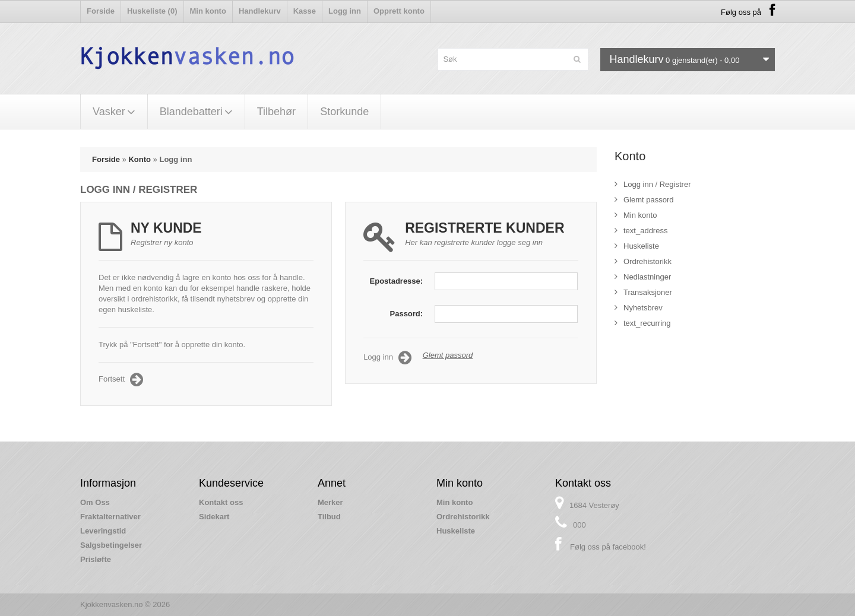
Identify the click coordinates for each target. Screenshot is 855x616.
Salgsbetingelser (111, 545)
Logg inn (345, 11)
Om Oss (95, 502)
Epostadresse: (397, 281)
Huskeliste (637, 246)
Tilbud (329, 517)
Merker (330, 502)
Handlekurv (260, 11)
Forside (101, 11)
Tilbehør (276, 112)
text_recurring (642, 323)
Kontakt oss (221, 502)
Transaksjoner (643, 292)
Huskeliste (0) (152, 11)
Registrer (675, 184)
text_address (641, 231)
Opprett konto (399, 11)
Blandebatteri (196, 112)
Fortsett (121, 380)
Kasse (305, 11)
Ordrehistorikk (643, 261)
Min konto (208, 11)
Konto (140, 159)
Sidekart (214, 517)
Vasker (114, 112)
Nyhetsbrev (639, 308)
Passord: (407, 314)
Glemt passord (448, 355)
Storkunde (344, 112)
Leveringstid (103, 531)
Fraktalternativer (110, 517)
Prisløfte (96, 559)
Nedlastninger (643, 277)
